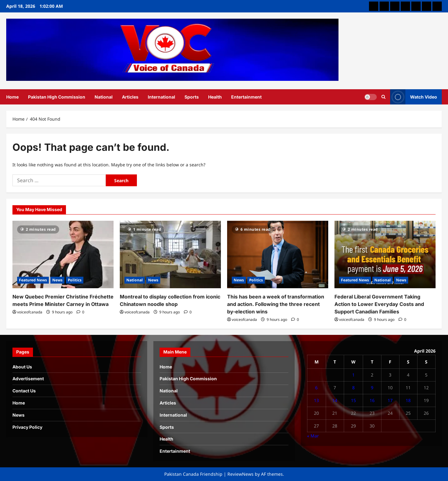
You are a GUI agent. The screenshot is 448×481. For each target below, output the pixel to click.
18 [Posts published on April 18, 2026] (408, 400)
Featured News (33, 280)
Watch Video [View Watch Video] (414, 97)
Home (12, 97)
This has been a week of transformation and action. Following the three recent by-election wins (276, 304)
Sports (192, 97)
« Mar (313, 436)
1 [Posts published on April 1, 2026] (353, 375)
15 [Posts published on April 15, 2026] (353, 400)
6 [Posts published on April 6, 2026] (316, 388)
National (104, 97)
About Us (22, 367)
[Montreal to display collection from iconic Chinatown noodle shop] (170, 254)
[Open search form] (383, 97)
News (57, 280)
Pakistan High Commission (57, 97)
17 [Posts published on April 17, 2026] (390, 400)
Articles (130, 97)
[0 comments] (80, 312)
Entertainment (246, 97)
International (161, 97)
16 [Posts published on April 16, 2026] (372, 400)
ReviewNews (240, 474)
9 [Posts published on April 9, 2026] (372, 388)
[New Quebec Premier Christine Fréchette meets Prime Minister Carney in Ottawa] (63, 254)
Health (215, 97)
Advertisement (28, 379)
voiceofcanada (30, 312)
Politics (75, 280)
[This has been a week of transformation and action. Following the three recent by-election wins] (278, 254)
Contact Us (24, 391)
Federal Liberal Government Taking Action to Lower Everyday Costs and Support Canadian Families (379, 304)
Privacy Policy (27, 427)
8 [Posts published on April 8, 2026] (353, 388)
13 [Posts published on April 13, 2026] (316, 400)
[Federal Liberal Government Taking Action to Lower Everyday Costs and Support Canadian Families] (385, 254)
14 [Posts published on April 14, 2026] (335, 400)
